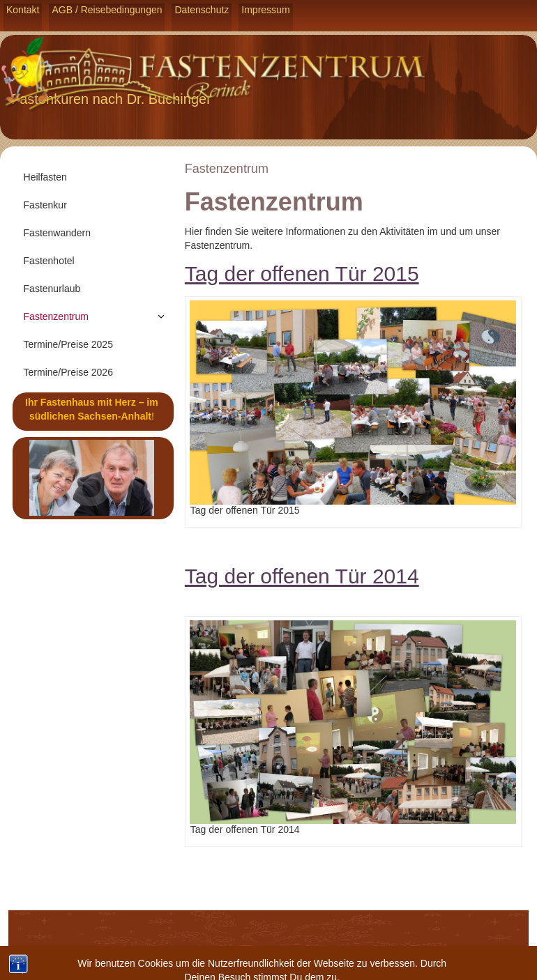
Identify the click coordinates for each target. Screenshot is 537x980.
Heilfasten (45, 177)
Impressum (265, 10)
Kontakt (23, 10)
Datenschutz (202, 10)
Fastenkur (45, 205)
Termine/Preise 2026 (68, 372)
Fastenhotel (49, 261)
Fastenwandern (58, 233)
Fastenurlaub (52, 289)
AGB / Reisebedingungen (107, 10)
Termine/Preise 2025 (68, 344)
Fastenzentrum (56, 316)
